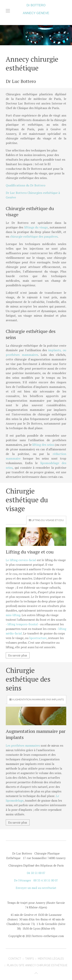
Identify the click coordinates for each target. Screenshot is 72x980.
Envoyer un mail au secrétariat (36, 888)
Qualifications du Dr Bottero (26, 185)
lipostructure (38, 638)
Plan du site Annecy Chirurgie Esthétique (37, 965)
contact (15, 959)
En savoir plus (18, 655)
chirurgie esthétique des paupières (34, 236)
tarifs (29, 959)
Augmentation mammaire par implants (38, 700)
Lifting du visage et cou (48, 520)
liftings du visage (36, 227)
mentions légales (51, 959)
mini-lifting (13, 615)
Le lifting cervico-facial (21, 560)
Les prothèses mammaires (23, 745)
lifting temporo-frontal (23, 624)
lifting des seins (43, 445)
